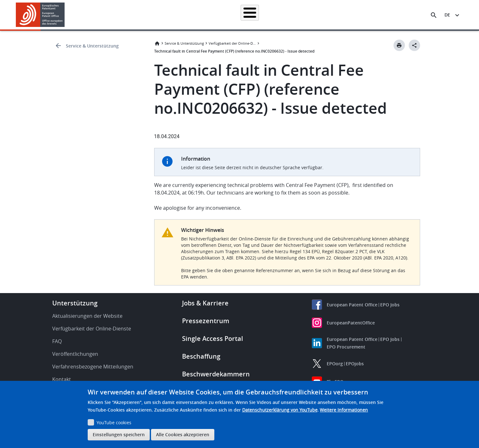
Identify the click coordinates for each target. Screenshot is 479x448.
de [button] (447, 15)
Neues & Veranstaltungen (307, 15)
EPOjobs (355, 364)
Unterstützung (75, 303)
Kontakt (62, 379)
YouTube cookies (114, 422)
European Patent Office (352, 305)
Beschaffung (201, 356)
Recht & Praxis (258, 15)
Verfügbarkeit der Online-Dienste (232, 43)
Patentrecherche (159, 15)
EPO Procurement (346, 347)
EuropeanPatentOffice (351, 323)
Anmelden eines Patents (209, 15)
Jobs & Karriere (205, 303)
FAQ (57, 341)
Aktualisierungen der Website (87, 316)
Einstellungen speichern (119, 435)
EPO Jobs (390, 305)
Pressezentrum (206, 321)
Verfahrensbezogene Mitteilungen (93, 367)
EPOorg (335, 364)
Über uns (378, 15)
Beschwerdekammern (216, 374)
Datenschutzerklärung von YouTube (280, 410)
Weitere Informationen (344, 410)
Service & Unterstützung (92, 46)
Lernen (350, 15)
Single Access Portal (213, 339)
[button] (66, 15)
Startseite (122, 15)
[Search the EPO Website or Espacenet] (434, 15)
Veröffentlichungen (75, 354)
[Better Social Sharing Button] (414, 45)
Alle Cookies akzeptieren (183, 435)
